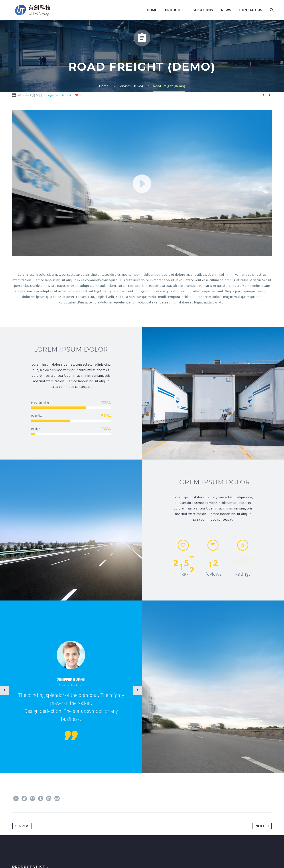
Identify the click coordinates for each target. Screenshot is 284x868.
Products (175, 10)
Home (152, 10)
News (226, 10)
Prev (21, 826)
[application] (142, 183)
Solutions (203, 10)
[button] (142, 183)
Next (263, 826)
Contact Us (251, 10)
